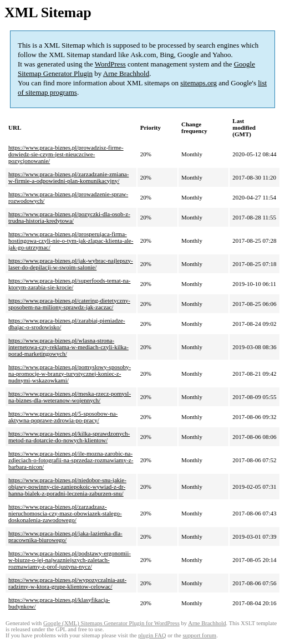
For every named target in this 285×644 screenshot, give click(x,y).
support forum (199, 635)
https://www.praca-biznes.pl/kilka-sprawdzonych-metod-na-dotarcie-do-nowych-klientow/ (69, 437)
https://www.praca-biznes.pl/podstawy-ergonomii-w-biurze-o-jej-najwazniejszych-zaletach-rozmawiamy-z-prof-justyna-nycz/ (70, 560)
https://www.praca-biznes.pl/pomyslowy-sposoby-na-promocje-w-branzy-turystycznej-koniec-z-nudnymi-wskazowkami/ (70, 374)
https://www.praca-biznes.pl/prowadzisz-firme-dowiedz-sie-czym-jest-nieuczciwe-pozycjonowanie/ (66, 154)
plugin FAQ (152, 635)
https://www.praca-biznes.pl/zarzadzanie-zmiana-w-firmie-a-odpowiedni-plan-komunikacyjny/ (68, 177)
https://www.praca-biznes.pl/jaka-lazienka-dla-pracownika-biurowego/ (65, 536)
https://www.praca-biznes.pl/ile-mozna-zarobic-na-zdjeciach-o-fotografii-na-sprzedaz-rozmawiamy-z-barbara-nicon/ (71, 460)
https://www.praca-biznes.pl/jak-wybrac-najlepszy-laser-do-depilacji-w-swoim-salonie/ (71, 264)
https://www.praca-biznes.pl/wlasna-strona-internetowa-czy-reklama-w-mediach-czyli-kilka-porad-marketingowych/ (68, 347)
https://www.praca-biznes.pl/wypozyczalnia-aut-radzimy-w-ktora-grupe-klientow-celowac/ (67, 583)
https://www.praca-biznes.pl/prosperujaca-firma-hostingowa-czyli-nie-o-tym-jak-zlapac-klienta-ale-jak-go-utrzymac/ (71, 241)
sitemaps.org (199, 83)
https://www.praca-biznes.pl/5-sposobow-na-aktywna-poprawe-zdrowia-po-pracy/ (63, 417)
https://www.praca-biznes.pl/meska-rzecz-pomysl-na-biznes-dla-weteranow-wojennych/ (70, 397)
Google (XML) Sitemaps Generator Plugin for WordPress (111, 623)
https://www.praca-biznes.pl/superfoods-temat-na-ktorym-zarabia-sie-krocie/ (69, 284)
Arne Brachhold (126, 73)
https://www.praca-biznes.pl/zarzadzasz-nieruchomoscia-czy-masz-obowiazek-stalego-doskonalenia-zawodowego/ (65, 513)
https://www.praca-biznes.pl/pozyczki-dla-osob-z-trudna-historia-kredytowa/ (69, 217)
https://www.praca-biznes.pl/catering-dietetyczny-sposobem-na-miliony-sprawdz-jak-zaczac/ (69, 304)
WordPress (110, 64)
